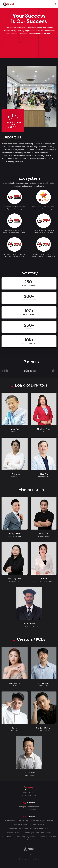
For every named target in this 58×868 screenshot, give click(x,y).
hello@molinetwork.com (29, 807)
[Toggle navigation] (55, 4)
